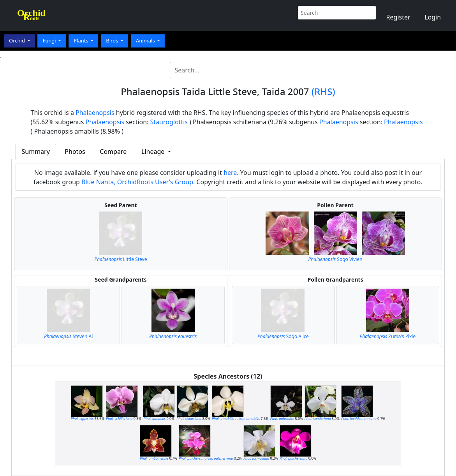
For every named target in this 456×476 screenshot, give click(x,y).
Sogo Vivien (335, 259)
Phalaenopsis (95, 113)
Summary (36, 152)
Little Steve (121, 259)
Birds (113, 41)
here (230, 173)
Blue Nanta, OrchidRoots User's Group (137, 182)
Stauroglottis (169, 122)
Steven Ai (68, 336)
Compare (113, 152)
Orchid (18, 41)
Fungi (50, 41)
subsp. (236, 419)
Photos (75, 152)
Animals (146, 41)
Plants (82, 41)
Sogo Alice (283, 336)
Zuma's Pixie (388, 336)
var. (206, 458)
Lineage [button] (154, 152)
